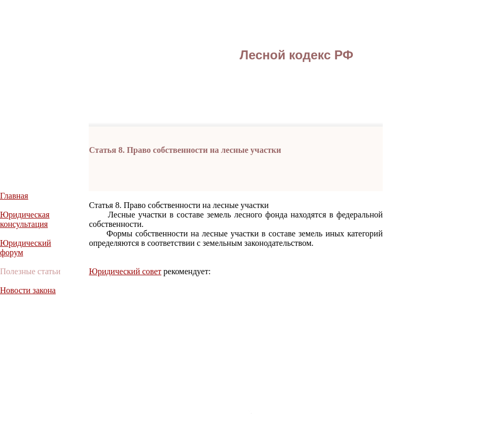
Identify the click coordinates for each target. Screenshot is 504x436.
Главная (14, 196)
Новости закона (28, 290)
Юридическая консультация (25, 219)
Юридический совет (125, 271)
